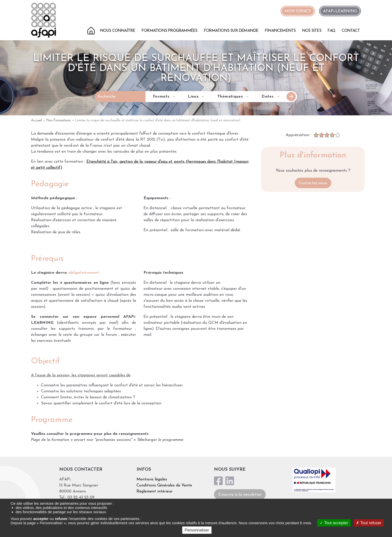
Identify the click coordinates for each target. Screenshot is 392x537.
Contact (351, 31)
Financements (280, 31)
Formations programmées (169, 31)
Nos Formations (59, 120)
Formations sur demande (231, 31)
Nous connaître (118, 31)
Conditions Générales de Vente (164, 485)
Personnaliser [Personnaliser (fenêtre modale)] (197, 530)
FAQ (331, 31)
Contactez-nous (313, 183)
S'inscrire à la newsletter (240, 495)
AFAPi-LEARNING (340, 11)
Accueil (92, 30)
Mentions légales (152, 479)
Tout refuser (369, 523)
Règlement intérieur (154, 491)
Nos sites (312, 31)
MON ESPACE (298, 11)
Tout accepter (334, 523)
